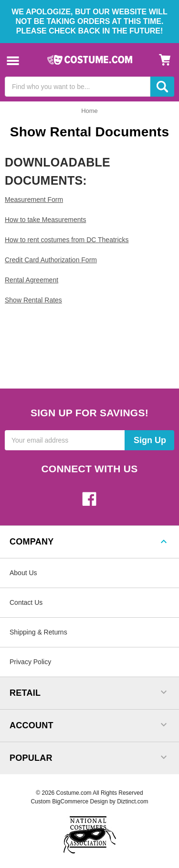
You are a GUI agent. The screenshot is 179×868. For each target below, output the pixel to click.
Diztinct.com (132, 801)
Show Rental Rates (33, 300)
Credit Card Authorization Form (51, 260)
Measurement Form (34, 200)
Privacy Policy (30, 662)
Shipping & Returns (38, 632)
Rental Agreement (32, 280)
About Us (23, 573)
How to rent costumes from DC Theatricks (67, 240)
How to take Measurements (45, 220)
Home (89, 111)
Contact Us (26, 602)
